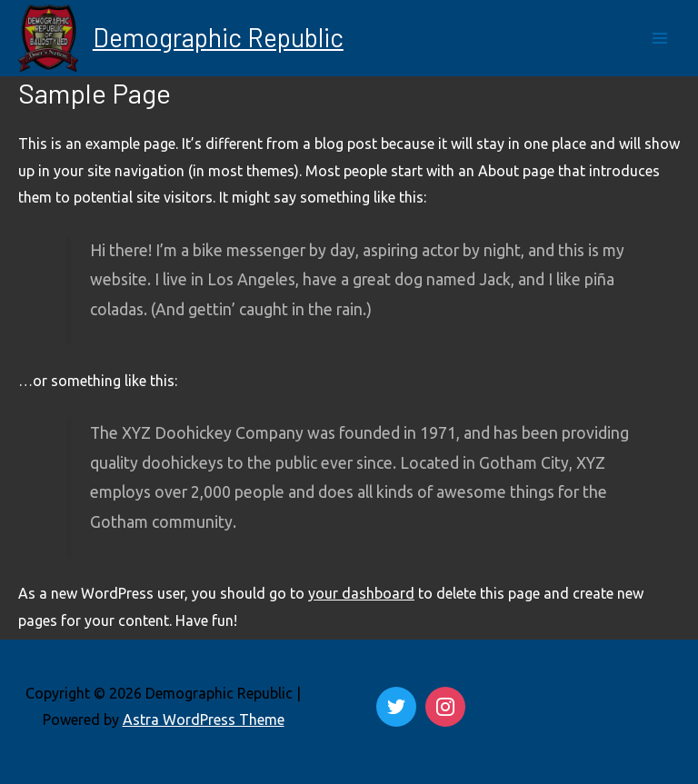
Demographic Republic (218, 37)
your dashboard (361, 593)
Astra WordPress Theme (204, 719)
